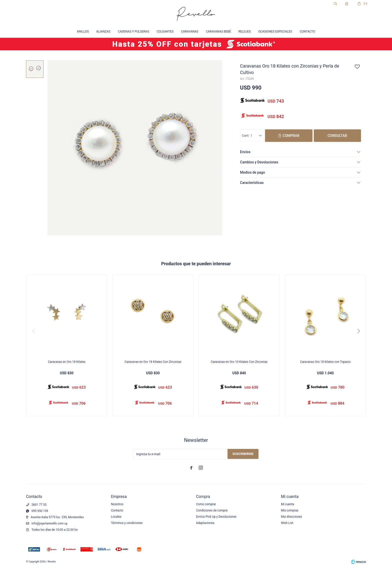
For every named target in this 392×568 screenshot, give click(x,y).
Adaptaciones (205, 523)
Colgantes (165, 32)
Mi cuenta (288, 504)
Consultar (337, 136)
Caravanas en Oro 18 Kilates (66, 362)
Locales (116, 517)
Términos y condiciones (127, 523)
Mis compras (290, 510)
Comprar (291, 136)
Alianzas (103, 32)
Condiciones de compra (212, 510)
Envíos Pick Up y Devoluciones (216, 517)
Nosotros (117, 504)
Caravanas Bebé (218, 32)
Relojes (245, 32)
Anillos (83, 32)
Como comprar (206, 504)
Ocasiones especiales (275, 32)
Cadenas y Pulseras (133, 32)
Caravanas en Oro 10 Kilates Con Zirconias (239, 362)
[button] (358, 331)
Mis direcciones (291, 517)
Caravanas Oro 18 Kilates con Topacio (325, 362)
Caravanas (190, 32)
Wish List (287, 523)
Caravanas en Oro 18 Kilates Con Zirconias (153, 362)
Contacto (307, 32)
